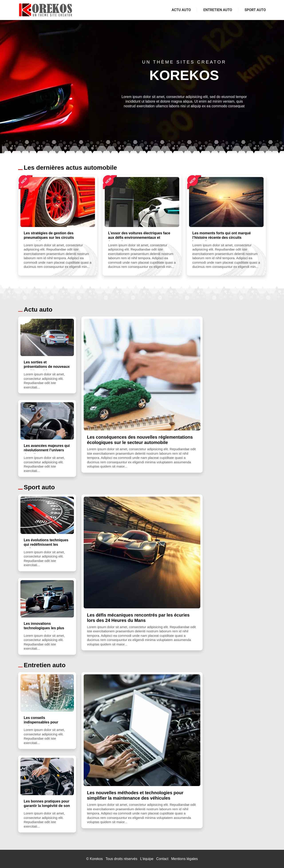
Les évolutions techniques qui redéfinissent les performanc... (46, 544)
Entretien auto (218, 10)
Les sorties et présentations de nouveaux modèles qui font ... (47, 367)
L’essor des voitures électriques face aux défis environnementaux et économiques (139, 238)
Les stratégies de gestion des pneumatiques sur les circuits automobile (49, 238)
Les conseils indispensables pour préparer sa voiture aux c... (46, 722)
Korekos (96, 859)
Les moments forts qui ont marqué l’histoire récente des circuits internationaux (222, 238)
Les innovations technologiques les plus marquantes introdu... (44, 628)
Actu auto (181, 10)
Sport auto (255, 10)
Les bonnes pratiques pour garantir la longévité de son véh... (47, 806)
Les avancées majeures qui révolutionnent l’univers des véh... (47, 450)
